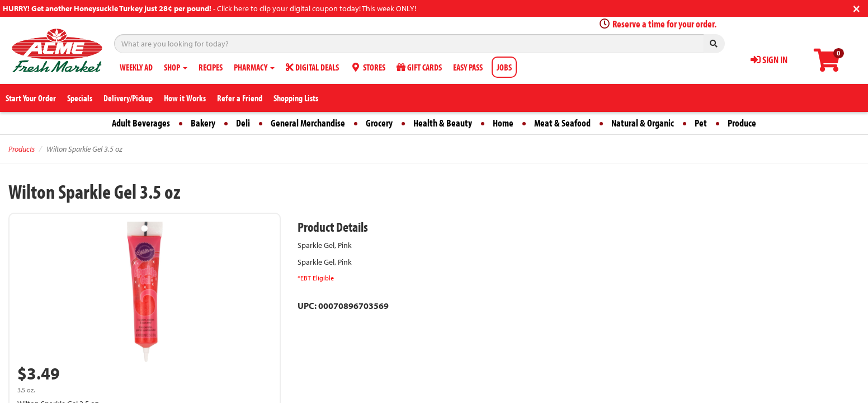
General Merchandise (308, 123)
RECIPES (211, 67)
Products (22, 149)
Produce (742, 123)
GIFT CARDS (419, 67)
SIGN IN (769, 60)
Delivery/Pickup (128, 98)
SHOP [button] (176, 67)
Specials (80, 98)
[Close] (857, 8)
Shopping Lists (296, 98)
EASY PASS (468, 67)
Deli (243, 123)
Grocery (379, 123)
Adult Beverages (141, 123)
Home (503, 123)
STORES (368, 67)
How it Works (185, 98)
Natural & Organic (643, 123)
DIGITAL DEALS (312, 67)
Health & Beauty (443, 123)
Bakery (203, 123)
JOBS (504, 67)
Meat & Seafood (562, 123)
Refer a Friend (240, 98)
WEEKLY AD (136, 67)
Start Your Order (31, 98)
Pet (701, 123)
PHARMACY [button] (254, 67)
